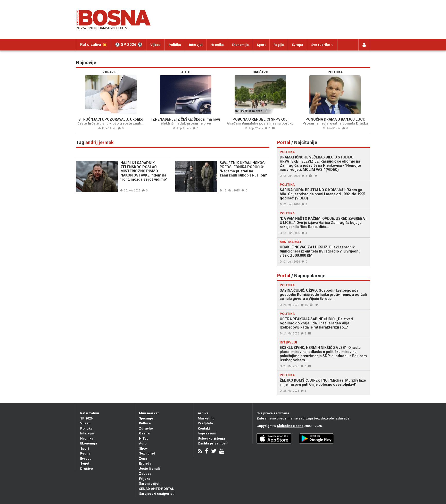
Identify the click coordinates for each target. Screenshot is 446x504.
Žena (143, 459)
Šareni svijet (149, 484)
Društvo (86, 469)
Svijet (85, 463)
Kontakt (204, 428)
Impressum (207, 433)
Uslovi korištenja (211, 438)
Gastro (144, 433)
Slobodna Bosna (290, 426)
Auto (143, 443)
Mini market (149, 413)
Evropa (298, 45)
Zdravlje (146, 428)
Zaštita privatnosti (213, 443)
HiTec (144, 438)
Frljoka (145, 479)
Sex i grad (147, 453)
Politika (175, 45)
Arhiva (203, 413)
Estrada (145, 463)
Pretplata (205, 423)
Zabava (145, 473)
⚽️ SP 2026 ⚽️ (129, 45)
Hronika (217, 45)
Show (143, 448)
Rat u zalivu (90, 413)
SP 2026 (86, 418)
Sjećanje (146, 418)
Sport (261, 45)
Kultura (145, 423)
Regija (279, 45)
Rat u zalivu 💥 (94, 45)
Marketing (206, 418)
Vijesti (155, 45)
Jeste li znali (149, 469)
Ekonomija (240, 45)
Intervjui (196, 45)
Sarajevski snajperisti (157, 494)
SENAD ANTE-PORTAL (156, 489)
